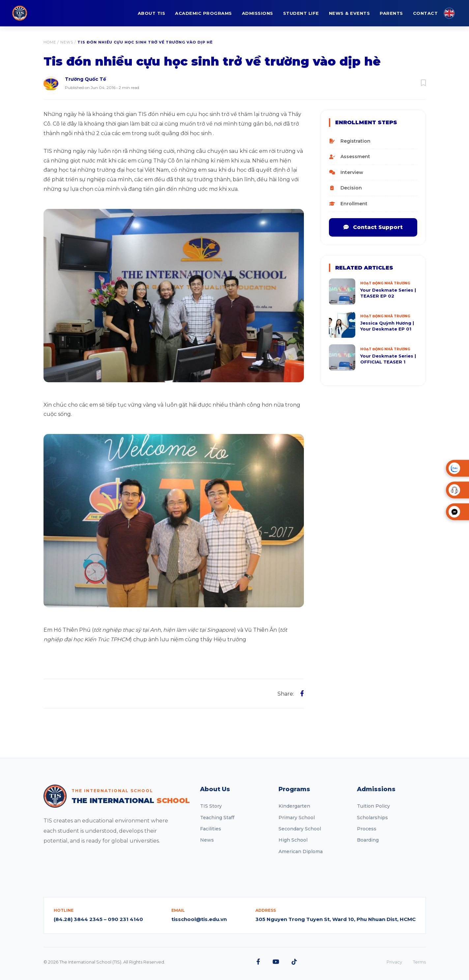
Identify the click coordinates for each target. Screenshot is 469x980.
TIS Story (211, 806)
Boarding (368, 840)
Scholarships (372, 818)
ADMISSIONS (258, 13)
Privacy (394, 962)
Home (50, 42)
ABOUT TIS (152, 13)
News (67, 42)
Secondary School (300, 829)
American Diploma (301, 851)
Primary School (297, 818)
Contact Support (373, 227)
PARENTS (391, 13)
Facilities (211, 829)
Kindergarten (294, 806)
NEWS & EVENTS (350, 13)
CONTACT (425, 13)
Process (367, 829)
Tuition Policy (373, 806)
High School (293, 840)
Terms (419, 962)
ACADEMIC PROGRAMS (204, 13)
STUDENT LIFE (301, 13)
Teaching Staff (217, 818)
